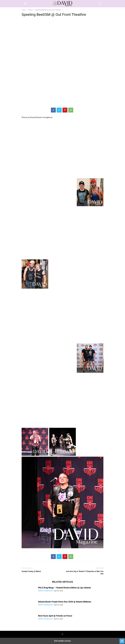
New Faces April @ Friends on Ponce (55, 616)
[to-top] (122, 640)
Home (24, 10)
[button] (25, 4)
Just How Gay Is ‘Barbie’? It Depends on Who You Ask (85, 573)
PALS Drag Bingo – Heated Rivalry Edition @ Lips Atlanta (64, 588)
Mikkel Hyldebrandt (45, 591)
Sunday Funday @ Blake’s (31, 571)
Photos (30, 10)
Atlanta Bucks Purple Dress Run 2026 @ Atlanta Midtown (65, 602)
